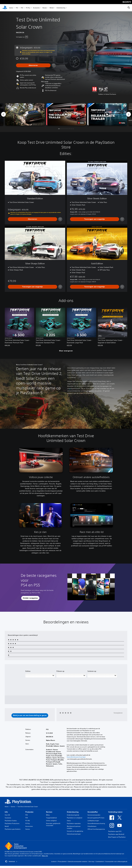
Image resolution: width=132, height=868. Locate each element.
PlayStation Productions (12, 823)
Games (11, 8)
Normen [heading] (49, 812)
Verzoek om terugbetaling (75, 831)
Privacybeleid (62, 861)
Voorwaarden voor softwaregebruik (116, 861)
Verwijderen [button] (118, 713)
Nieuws (45, 8)
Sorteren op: (92, 671)
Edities (28, 671)
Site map (91, 861)
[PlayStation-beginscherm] (5, 8)
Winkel (52, 8)
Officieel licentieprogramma (96, 829)
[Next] (128, 114)
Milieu (48, 815)
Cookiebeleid (100, 861)
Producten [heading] (29, 812)
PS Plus (28, 8)
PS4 (22, 8)
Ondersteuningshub (73, 815)
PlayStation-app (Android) (116, 834)
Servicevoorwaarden (94, 815)
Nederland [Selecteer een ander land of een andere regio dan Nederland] (11, 862)
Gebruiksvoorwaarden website (77, 861)
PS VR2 (28, 821)
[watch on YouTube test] (81, 123)
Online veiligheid (51, 821)
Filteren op (60, 671)
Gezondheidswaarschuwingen (76, 757)
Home (7, 807)
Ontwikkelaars (92, 826)
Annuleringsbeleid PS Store (96, 818)
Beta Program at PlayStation (117, 837)
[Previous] (4, 114)
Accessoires (36, 8)
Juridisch (54, 861)
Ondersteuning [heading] (73, 812)
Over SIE (7, 815)
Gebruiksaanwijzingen (74, 834)
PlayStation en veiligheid (74, 818)
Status (69, 821)
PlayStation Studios (11, 821)
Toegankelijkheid (51, 818)
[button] (66, 114)
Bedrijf (7, 826)
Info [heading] (6, 812)
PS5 (17, 8)
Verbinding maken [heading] (115, 812)
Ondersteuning (61, 8)
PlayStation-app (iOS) (115, 831)
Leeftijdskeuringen (93, 821)
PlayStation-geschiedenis (13, 829)
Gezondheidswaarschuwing (96, 823)
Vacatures (8, 818)
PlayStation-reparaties (74, 823)
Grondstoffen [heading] (93, 812)
